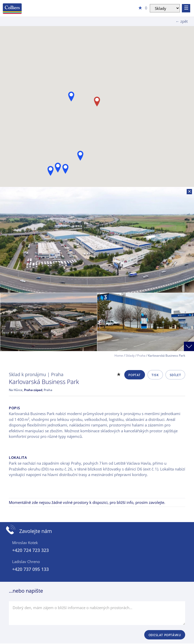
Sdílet (175, 375)
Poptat (135, 375)
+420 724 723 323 (30, 550)
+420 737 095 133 (30, 569)
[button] (80, 156)
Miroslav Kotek (25, 543)
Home (119, 356)
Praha (141, 356)
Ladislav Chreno (26, 562)
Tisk (155, 375)
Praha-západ (33, 390)
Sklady (130, 356)
